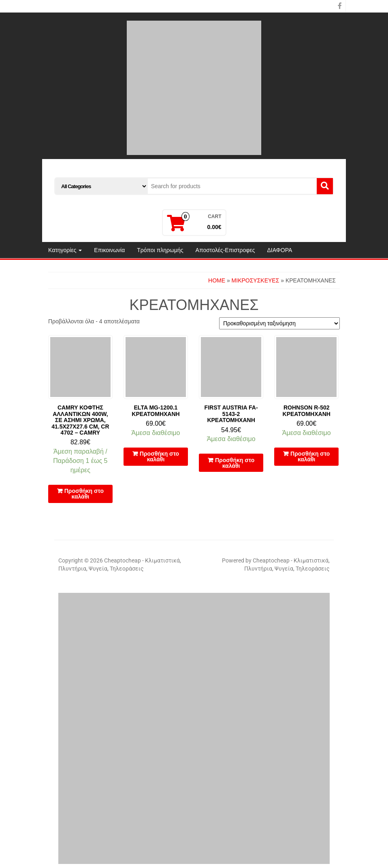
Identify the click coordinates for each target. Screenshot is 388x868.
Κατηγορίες (65, 250)
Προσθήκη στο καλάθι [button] (84, 494)
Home (217, 280)
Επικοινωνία (109, 250)
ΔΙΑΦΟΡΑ (279, 250)
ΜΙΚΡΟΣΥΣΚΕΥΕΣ (256, 280)
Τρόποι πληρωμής (160, 250)
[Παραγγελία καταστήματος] (279, 323)
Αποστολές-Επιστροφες (225, 250)
